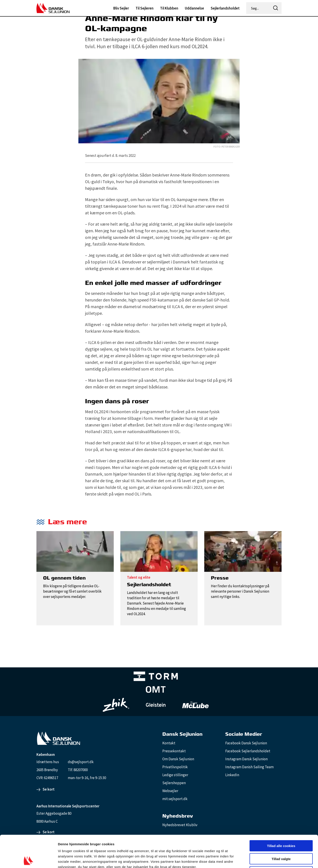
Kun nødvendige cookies (281, 840)
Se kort (49, 789)
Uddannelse (194, 8)
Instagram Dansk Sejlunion (246, 759)
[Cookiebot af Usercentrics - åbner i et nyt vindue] (29, 859)
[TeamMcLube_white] (195, 705)
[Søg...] (258, 8)
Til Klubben (169, 8)
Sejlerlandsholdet (225, 8)
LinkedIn (232, 775)
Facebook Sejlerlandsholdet (248, 751)
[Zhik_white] (116, 705)
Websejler (170, 791)
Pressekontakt (174, 751)
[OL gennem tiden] (75, 551)
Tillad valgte (281, 827)
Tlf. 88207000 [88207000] (78, 770)
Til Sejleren (145, 8)
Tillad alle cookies (281, 814)
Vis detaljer (230, 859)
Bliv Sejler (121, 8)
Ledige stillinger (175, 775)
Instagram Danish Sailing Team (249, 767)
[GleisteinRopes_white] (156, 705)
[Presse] (243, 551)
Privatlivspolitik (175, 767)
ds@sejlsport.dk (81, 762)
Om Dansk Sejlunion (178, 759)
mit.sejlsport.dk (175, 799)
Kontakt (169, 743)
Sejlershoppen (174, 783)
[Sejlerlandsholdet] (159, 551)
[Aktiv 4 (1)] (156, 690)
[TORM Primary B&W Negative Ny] (156, 677)
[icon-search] (276, 8)
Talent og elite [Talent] (139, 577)
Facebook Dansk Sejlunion (246, 743)
